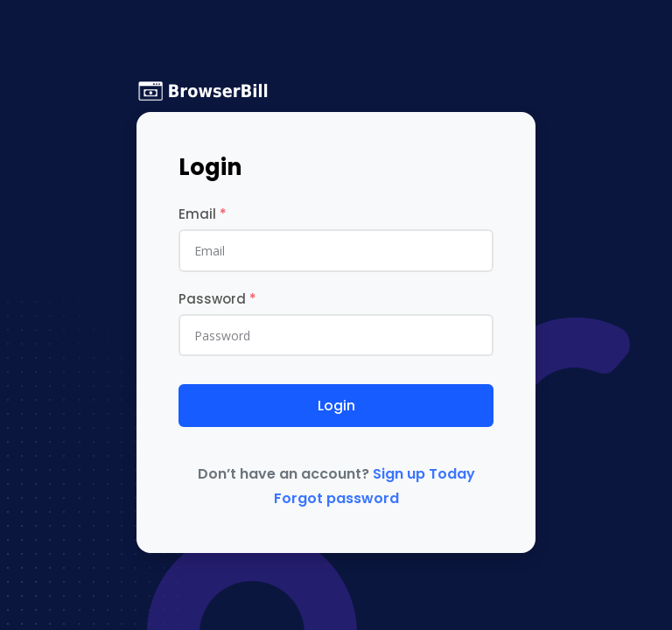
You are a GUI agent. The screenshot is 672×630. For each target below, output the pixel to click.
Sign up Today (424, 474)
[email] (336, 250)
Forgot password (336, 498)
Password (217, 299)
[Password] (336, 335)
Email (203, 214)
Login (336, 406)
